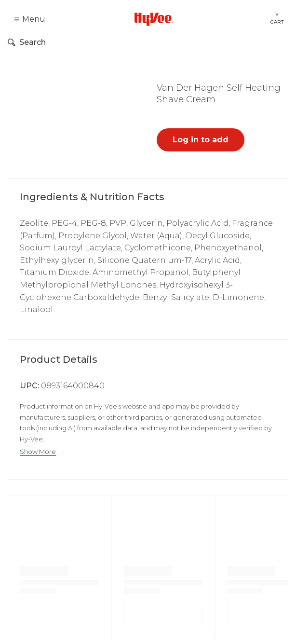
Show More (38, 452)
